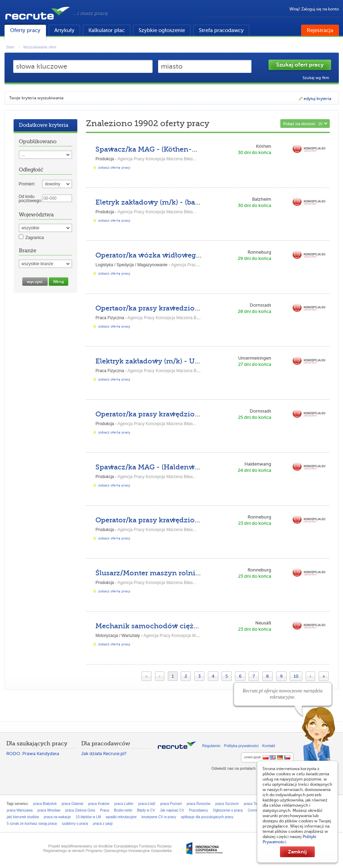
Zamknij (297, 852)
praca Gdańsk (72, 804)
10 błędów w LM (88, 817)
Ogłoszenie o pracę (228, 810)
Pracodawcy (198, 810)
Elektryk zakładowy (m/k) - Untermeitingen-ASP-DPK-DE (194, 361)
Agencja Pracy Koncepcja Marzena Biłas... (157, 159)
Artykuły (64, 30)
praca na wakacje (57, 817)
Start (10, 47)
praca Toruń (253, 804)
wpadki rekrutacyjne (121, 817)
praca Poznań (171, 804)
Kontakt (269, 746)
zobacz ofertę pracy (114, 167)
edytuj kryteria (315, 99)
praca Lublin (124, 804)
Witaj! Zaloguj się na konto (314, 9)
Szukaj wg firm (316, 78)
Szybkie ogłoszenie (162, 30)
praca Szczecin (227, 804)
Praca (104, 810)
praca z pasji (103, 824)
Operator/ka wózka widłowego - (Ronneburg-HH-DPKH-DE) (200, 255)
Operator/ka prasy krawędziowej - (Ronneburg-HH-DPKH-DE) (203, 520)
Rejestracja (320, 30)
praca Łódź (147, 804)
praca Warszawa (20, 810)
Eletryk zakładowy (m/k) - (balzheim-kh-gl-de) (175, 202)
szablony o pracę (75, 824)
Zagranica (35, 238)
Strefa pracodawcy (221, 30)
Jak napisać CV (172, 810)
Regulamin (212, 746)
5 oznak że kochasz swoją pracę (32, 824)
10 (296, 676)
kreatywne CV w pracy (159, 817)
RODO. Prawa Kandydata (33, 754)
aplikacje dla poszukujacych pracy (207, 817)
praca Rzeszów (198, 804)
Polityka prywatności (241, 746)
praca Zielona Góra (80, 810)
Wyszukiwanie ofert (40, 47)
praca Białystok (45, 804)
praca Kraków (99, 804)
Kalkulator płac (107, 30)
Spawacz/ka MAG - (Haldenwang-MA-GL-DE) (173, 467)
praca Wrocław (49, 810)
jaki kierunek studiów (23, 817)
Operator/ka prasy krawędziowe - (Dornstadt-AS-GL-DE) (192, 414)
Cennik (253, 810)
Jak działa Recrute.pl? (104, 754)
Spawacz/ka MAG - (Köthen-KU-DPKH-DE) (169, 149)
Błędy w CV (146, 810)
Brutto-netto (123, 810)
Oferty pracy (25, 30)
